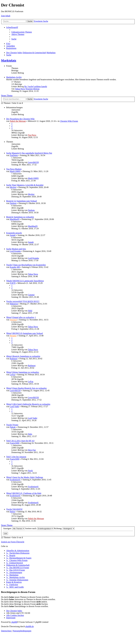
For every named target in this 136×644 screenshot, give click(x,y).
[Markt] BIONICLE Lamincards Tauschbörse (25, 281)
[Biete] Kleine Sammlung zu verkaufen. (23, 372)
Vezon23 (13, 320)
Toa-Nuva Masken (14, 169)
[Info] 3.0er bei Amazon (16, 457)
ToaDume (14, 155)
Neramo (13, 336)
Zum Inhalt (6, 16)
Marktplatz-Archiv (14, 77)
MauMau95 (15, 219)
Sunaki (13, 235)
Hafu (30, 434)
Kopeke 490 (15, 267)
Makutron (14, 304)
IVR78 (13, 283)
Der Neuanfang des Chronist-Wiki (20, 119)
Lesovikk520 (33, 162)
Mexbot (13, 187)
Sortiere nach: (39, 528)
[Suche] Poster (12, 425)
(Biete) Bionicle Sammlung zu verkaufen (23, 356)
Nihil (30, 311)
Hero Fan (32, 450)
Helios (13, 512)
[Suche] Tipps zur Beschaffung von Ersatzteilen (26, 265)
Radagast (14, 359)
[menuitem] (22, 32)
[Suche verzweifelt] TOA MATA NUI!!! (23, 301)
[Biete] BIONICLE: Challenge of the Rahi (24, 493)
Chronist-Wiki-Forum (69, 121)
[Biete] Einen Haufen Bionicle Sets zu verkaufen (26, 388)
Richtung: (64, 528)
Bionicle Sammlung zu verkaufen (20, 217)
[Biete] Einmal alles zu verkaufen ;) (21, 317)
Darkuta (13, 203)
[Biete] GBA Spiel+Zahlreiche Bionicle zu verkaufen (28, 404)
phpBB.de (30, 626)
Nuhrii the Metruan (18, 121)
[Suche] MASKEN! (14, 509)
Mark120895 (15, 171)
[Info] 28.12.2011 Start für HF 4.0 (20, 441)
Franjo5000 (15, 443)
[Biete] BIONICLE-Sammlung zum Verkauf (25, 333)
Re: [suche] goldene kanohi (36, 86)
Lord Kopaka (15, 251)
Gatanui (31, 295)
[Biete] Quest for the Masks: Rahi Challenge (25, 477)
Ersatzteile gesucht (14, 233)
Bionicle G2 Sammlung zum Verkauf (22, 201)
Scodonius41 (15, 480)
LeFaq (12, 375)
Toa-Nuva (32, 135)
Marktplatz (9, 60)
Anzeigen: (14, 528)
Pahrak (13, 427)
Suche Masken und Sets (16, 249)
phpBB (14, 622)
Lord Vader (14, 406)
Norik (30, 471)
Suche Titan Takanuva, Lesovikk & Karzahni (25, 185)
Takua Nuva (20, 89)
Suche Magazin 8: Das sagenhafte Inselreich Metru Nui (29, 153)
